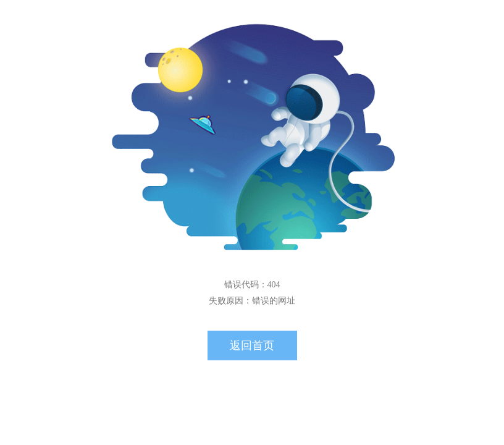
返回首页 (252, 345)
